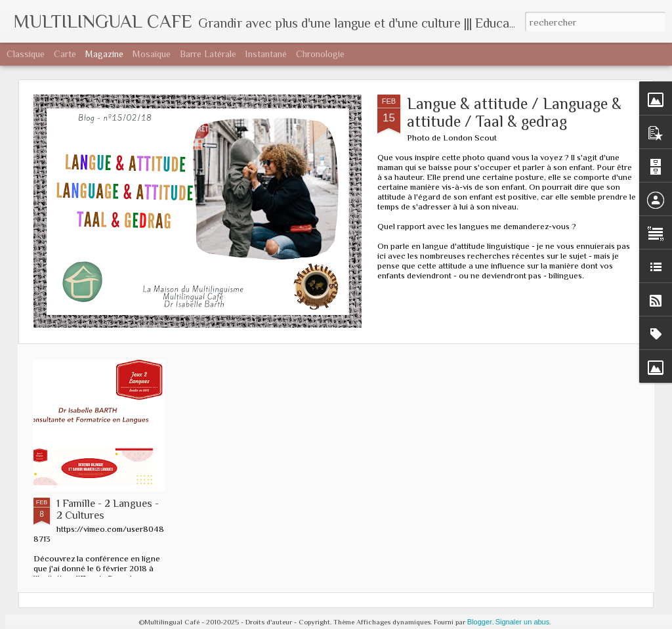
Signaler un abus (523, 622)
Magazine (104, 54)
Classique (26, 54)
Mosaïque (152, 54)
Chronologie (320, 54)
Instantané (266, 54)
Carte (65, 54)
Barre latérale (208, 54)
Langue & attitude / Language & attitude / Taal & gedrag (514, 112)
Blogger (480, 622)
